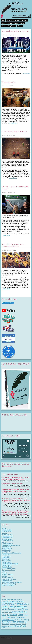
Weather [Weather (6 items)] (11, 626)
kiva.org (4, 542)
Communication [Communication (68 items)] (9, 601)
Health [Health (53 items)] (21, 615)
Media (16, 23)
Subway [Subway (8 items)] (14, 624)
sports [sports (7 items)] (10, 624)
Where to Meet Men (9, 82)
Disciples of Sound (7, 575)
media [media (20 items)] (18, 617)
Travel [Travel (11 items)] (24, 624)
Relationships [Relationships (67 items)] (18, 622)
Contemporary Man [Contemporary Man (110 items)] (12, 604)
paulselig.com (6, 551)
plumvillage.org (6, 550)
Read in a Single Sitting (9, 584)
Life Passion (5, 558)
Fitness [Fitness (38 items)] (25, 609)
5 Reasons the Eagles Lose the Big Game (15, 31)
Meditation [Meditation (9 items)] (23, 618)
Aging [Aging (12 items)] (9, 599)
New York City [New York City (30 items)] (24, 620)
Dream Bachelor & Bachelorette (11, 553)
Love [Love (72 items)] (8, 617)
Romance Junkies (7, 578)
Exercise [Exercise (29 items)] (11, 609)
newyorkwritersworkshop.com (11, 545)
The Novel (24, 20)
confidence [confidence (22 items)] (20, 602)
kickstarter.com (6, 547)
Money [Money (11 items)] (17, 620)
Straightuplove (6, 556)
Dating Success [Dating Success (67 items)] (16, 607)
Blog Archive (12, 26)
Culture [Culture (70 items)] (25, 604)
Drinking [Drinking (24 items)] (5, 609)
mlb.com (4, 533)
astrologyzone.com (7, 536)
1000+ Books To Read (8, 568)
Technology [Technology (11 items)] (19, 624)
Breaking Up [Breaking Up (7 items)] (19, 600)
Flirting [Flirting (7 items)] (3, 612)
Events (4, 26)
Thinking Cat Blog (7, 581)
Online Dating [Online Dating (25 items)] (6, 622)
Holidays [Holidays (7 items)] (26, 615)
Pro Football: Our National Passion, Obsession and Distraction (13, 245)
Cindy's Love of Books (8, 570)
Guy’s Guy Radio (7, 23)
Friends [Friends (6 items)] (10, 612)
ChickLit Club (6, 571)
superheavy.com (7, 548)
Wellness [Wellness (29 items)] (16, 626)
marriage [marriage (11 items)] (13, 618)
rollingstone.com (7, 530)
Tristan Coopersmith (8, 585)
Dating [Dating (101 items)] (5, 607)
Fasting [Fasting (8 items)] (20, 609)
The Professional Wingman (10, 564)
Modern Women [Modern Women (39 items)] (8, 620)
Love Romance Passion (9, 579)
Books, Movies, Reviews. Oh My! (12, 582)
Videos (22, 23)
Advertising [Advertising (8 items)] (4, 600)
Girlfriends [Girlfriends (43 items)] (16, 612)
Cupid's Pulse (6, 555)
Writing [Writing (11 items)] (4, 628)
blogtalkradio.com (7, 538)
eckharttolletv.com (7, 541)
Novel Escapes (6, 561)
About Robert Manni (13, 20)
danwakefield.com (7, 544)
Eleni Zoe (5, 576)
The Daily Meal (6, 565)
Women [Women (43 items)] (23, 626)
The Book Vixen (7, 562)
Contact (20, 26)
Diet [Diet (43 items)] (25, 607)
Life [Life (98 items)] (4, 617)
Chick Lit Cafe (6, 559)
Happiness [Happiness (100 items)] (12, 615)
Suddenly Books (7, 567)
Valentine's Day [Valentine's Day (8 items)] (5, 626)
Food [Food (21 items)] (7, 612)
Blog (3, 20)
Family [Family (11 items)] (16, 609)
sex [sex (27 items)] (26, 622)
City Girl (4, 573)
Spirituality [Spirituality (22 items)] (5, 624)
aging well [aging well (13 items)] (13, 599)
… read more (26, 73)
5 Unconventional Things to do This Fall (14, 132)
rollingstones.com (7, 531)
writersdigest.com (7, 534)
